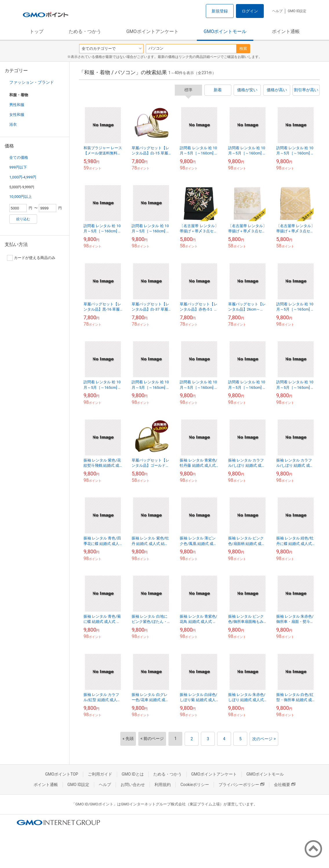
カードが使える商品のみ (31, 258)
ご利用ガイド (100, 774)
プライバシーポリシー (241, 785)
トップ (37, 31)
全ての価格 (19, 157)
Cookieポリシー (195, 785)
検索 (243, 49)
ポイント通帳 (286, 31)
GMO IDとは (133, 774)
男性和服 (17, 105)
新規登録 (220, 11)
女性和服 (17, 115)
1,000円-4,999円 (23, 177)
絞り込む (23, 219)
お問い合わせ (133, 785)
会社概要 (285, 785)
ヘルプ (277, 11)
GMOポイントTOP (62, 774)
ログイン (250, 11)
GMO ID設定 (297, 11)
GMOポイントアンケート (152, 31)
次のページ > (264, 739)
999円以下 (18, 167)
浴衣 (13, 124)
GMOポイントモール (225, 31)
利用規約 (163, 785)
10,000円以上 (21, 197)
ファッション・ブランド (32, 82)
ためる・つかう (85, 31)
